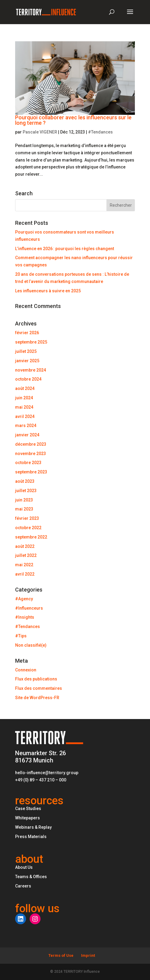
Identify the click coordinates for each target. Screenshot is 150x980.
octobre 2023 (28, 463)
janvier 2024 (27, 435)
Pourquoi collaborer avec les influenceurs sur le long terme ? (73, 120)
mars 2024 (26, 426)
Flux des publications (36, 679)
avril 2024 (25, 416)
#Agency (24, 599)
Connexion (26, 670)
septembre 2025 (31, 342)
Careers (23, 886)
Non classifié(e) (31, 645)
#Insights (25, 617)
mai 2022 (24, 565)
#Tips (21, 636)
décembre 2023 (31, 444)
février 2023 (27, 518)
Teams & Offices (31, 877)
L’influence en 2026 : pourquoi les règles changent (65, 249)
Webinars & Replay (33, 827)
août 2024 (25, 388)
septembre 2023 (31, 472)
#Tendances (100, 132)
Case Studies (28, 809)
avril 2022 (25, 574)
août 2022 (25, 546)
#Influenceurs (29, 608)
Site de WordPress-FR (37, 698)
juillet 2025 (26, 351)
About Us (24, 867)
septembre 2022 (31, 537)
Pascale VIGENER (40, 132)
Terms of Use (61, 955)
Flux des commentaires (39, 688)
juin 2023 (24, 500)
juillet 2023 (26, 491)
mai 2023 (24, 509)
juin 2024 (24, 398)
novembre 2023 (31, 454)
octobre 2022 (28, 528)
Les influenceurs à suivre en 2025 (48, 291)
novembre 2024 (31, 370)
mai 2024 (24, 407)
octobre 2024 (28, 379)
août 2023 (25, 481)
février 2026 (27, 333)
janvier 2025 (27, 361)
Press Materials (31, 837)
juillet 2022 (26, 555)
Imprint (88, 955)
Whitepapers (28, 818)
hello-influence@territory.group (47, 773)
